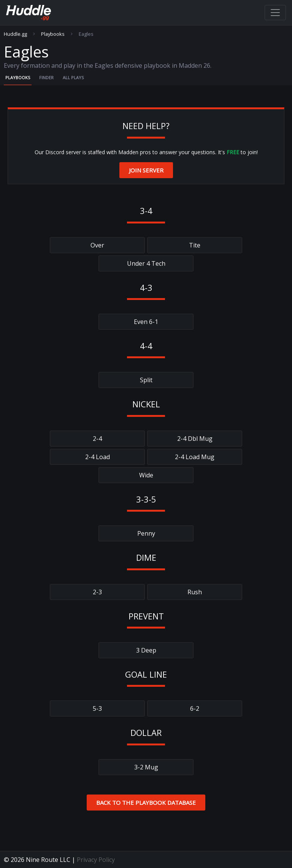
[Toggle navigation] (275, 13)
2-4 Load (98, 457)
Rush (195, 592)
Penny (146, 533)
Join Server (146, 170)
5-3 (97, 708)
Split (146, 380)
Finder (46, 77)
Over (97, 245)
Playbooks (53, 34)
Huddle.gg (15, 34)
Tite (195, 245)
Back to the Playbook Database (146, 803)
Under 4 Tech (146, 263)
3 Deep (146, 650)
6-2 (195, 708)
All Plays (73, 77)
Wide (146, 475)
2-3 (97, 592)
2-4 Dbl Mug (195, 439)
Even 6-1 (146, 322)
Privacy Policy (96, 860)
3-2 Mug (146, 767)
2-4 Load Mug (195, 457)
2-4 (97, 439)
